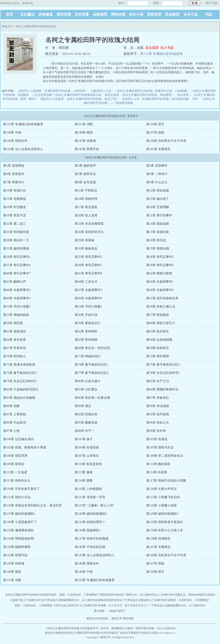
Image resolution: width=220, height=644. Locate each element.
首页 (9, 14)
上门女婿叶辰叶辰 (167, 595)
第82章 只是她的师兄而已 (21, 389)
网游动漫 (118, 14)
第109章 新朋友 (14, 464)
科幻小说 (136, 14)
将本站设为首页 (10, 3)
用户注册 (212, 3)
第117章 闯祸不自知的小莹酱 (166, 481)
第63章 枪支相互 (158, 331)
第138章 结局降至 (158, 539)
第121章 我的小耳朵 (17, 497)
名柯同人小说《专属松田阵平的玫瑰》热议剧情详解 (155, 99)
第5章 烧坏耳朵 (85, 174)
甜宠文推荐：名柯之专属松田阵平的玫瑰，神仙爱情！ (140, 95)
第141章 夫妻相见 (158, 149)
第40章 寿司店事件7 (17, 273)
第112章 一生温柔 (15, 472)
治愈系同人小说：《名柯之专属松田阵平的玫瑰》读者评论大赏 (132, 91)
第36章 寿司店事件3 (160, 257)
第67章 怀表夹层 (15, 348)
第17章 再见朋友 (86, 207)
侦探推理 (100, 14)
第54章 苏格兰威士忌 (161, 307)
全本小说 (190, 14)
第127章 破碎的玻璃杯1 (19, 514)
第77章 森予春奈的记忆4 (92, 373)
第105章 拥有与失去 (160, 447)
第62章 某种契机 (86, 331)
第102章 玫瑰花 (157, 439)
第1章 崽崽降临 (14, 166)
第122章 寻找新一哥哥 (90, 497)
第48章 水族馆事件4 (160, 290)
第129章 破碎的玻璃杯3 (162, 514)
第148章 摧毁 (84, 132)
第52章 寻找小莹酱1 (17, 307)
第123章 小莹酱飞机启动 (163, 497)
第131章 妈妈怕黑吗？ (90, 522)
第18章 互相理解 (158, 207)
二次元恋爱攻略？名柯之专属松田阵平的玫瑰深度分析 (67, 95)
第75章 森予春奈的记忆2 (163, 365)
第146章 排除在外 (15, 141)
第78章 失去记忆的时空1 (163, 373)
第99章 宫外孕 (156, 431)
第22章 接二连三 (15, 224)
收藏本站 (28, 3)
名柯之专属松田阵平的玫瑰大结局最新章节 (72, 628)
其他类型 (172, 14)
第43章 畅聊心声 (15, 282)
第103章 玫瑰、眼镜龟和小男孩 (25, 447)
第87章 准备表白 (158, 398)
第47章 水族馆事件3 (88, 290)
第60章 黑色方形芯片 (161, 323)
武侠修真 (46, 14)
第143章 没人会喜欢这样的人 (23, 149)
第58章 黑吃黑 (13, 323)
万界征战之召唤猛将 (56, 600)
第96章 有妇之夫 (158, 423)
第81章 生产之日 (158, 381)
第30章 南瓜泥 (156, 240)
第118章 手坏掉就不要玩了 (21, 489)
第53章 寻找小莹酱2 (88, 307)
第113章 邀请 (84, 472)
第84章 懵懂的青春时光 (162, 389)
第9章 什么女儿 (157, 182)
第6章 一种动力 (157, 174)
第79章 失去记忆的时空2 (20, 381)
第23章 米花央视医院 (89, 224)
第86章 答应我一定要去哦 (92, 398)
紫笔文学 (7, 26)
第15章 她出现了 (158, 199)
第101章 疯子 (84, 439)
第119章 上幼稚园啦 (88, 489)
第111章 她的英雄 (158, 464)
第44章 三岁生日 (86, 282)
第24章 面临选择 (158, 224)
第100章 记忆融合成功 (18, 439)
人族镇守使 (16, 600)
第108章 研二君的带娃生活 (165, 456)
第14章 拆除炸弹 (86, 199)
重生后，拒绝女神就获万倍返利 (196, 595)
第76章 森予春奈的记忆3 (20, 373)
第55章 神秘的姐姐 (16, 315)
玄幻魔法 (27, 14)
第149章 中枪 (12, 132)
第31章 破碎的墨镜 (16, 249)
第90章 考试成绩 (158, 406)
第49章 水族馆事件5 (17, 298)
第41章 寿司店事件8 (88, 273)
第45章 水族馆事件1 (160, 282)
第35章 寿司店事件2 (88, 257)
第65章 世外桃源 (86, 340)
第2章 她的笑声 (85, 166)
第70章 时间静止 (15, 356)
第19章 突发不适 (15, 215)
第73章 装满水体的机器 (19, 365)
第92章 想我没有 (86, 414)
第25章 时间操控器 (16, 232)
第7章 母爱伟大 (14, 182)
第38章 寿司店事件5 (88, 265)
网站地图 (128, 618)
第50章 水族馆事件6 (88, 298)
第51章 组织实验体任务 (162, 298)
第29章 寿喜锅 (85, 240)
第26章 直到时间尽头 (89, 232)
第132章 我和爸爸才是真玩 (165, 522)
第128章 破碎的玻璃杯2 (91, 514)
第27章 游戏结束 (158, 232)
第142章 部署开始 (87, 149)
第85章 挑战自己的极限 (19, 398)
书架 (209, 14)
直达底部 (152, 48)
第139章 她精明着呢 (17, 547)
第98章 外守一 (85, 431)
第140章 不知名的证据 (90, 547)
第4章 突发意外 (14, 174)
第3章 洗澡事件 (157, 166)
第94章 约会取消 (15, 423)
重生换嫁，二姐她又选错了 (110, 611)
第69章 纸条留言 (158, 348)
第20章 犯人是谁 (86, 215)
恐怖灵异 (154, 14)
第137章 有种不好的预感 (92, 539)
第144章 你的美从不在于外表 (166, 141)
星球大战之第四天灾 (67, 605)
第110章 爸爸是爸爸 (88, 464)
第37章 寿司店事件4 (17, 265)
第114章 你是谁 (157, 472)
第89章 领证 (83, 406)
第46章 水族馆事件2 (17, 290)
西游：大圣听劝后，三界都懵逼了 (80, 595)
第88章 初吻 (11, 406)
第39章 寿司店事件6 (160, 265)
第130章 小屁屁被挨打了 (20, 522)
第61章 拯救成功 (15, 331)
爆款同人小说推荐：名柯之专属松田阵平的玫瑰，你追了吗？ (80, 99)
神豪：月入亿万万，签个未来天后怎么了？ (126, 605)
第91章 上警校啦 (15, 414)
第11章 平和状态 (86, 191)
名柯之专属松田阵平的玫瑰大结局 (36, 26)
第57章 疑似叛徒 (158, 315)
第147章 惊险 (155, 132)
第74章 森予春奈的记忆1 (92, 365)
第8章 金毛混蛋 (85, 182)
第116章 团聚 (84, 481)
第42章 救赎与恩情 (159, 273)
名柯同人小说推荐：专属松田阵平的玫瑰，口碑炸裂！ (53, 91)
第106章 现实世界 (15, 456)
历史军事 (82, 14)
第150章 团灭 (155, 124)
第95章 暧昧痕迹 (86, 423)
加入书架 (167, 48)
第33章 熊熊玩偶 (158, 249)
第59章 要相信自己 (88, 323)
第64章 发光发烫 (15, 340)
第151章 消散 (84, 124)
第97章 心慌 (11, 431)
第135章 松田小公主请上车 (165, 530)
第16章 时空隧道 (15, 207)
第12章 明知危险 (158, 191)
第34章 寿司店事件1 (17, 257)
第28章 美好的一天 (16, 240)
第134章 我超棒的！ (88, 530)
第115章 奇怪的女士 (17, 481)
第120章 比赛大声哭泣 (162, 489)
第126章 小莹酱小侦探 (162, 505)
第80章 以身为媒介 (88, 381)
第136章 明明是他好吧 (18, 539)
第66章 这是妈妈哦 (159, 340)
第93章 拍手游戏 (158, 414)
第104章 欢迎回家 (87, 447)
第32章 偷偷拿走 (86, 249)
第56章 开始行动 (86, 315)
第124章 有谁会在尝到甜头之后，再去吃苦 (33, 505)
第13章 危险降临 (15, 199)
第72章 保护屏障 (158, 356)
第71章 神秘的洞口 (88, 356)
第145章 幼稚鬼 (85, 141)
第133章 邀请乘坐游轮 (18, 530)
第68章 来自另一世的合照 (92, 348)
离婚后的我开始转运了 (113, 595)
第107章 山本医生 (87, 456)
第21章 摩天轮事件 (159, 215)
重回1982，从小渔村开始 (141, 595)
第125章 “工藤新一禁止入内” (94, 505)
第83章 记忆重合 (86, 389)
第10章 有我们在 (15, 191)
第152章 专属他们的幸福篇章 (162, 54)
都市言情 (64, 14)
